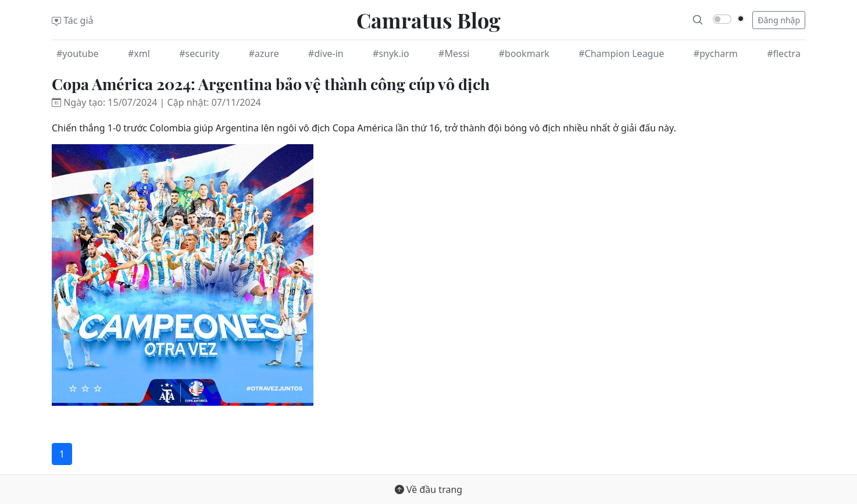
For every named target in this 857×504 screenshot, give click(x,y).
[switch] (722, 19)
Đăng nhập (779, 20)
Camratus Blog (428, 20)
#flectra (784, 53)
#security (199, 53)
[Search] (698, 20)
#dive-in (326, 53)
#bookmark (524, 53)
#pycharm (716, 53)
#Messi (454, 53)
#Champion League (621, 53)
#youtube (78, 53)
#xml (139, 53)
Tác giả (73, 20)
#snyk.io (391, 53)
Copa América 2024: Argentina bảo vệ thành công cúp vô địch (271, 84)
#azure (264, 53)
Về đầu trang (428, 489)
